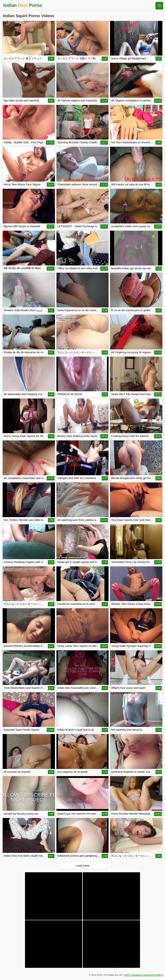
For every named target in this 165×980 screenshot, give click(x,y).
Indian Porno (23, 5)
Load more (83, 866)
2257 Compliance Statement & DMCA (144, 975)
